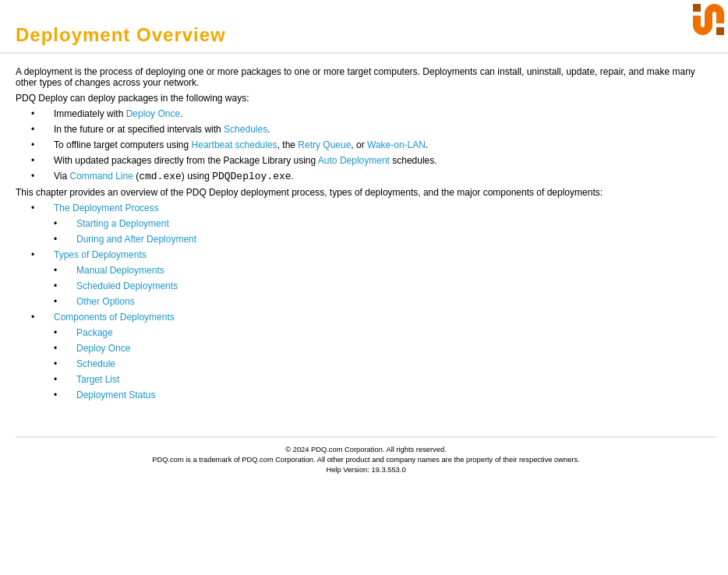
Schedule (96, 364)
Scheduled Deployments (127, 286)
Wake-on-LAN (396, 145)
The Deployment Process (106, 208)
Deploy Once (153, 114)
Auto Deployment (354, 161)
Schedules (246, 129)
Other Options (106, 302)
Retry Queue (324, 145)
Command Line (101, 176)
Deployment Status (116, 395)
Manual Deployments (120, 270)
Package (95, 333)
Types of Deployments (100, 255)
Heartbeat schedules (235, 145)
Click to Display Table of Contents (94, 13)
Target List (98, 379)
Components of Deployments (114, 317)
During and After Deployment (136, 239)
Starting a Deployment (123, 224)
